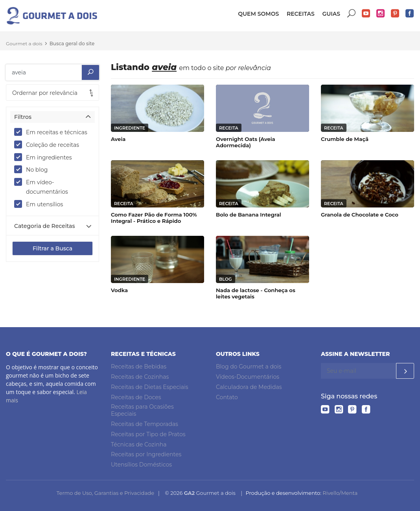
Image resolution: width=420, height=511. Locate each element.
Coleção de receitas (49, 144)
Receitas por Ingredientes (146, 454)
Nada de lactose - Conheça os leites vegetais (256, 293)
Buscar (352, 14)
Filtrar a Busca (52, 248)
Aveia (118, 139)
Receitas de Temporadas (145, 424)
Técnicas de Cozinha (139, 444)
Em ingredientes (46, 157)
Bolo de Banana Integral (249, 215)
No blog (33, 169)
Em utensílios (41, 204)
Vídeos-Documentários (248, 377)
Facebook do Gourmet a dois (410, 14)
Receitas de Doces (136, 397)
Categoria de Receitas (44, 226)
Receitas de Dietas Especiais (150, 387)
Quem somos (258, 14)
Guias (331, 14)
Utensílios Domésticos (141, 465)
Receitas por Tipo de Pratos (148, 434)
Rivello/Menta (340, 493)
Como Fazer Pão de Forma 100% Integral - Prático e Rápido (154, 218)
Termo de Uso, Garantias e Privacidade (105, 493)
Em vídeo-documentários (44, 187)
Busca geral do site (72, 44)
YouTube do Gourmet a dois (366, 14)
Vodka (119, 290)
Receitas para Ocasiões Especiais (142, 410)
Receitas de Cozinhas (140, 377)
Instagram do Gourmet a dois (381, 14)
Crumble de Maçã (345, 139)
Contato (227, 397)
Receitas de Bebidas (139, 367)
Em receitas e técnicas (52, 132)
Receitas (301, 14)
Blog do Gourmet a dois (249, 367)
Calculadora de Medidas (249, 387)
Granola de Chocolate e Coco (360, 215)
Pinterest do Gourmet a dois (395, 14)
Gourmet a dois (24, 44)
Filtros (23, 117)
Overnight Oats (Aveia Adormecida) (246, 142)
